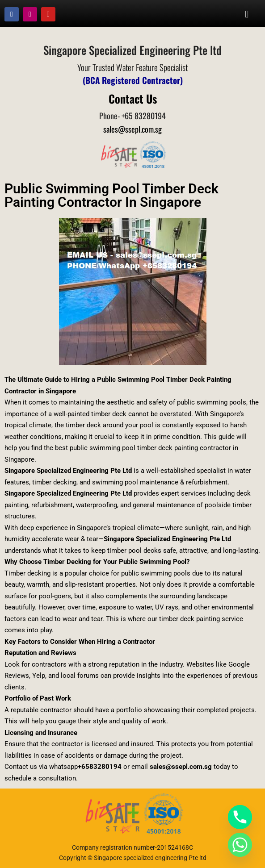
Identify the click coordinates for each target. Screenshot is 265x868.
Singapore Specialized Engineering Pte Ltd (68, 471)
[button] (247, 14)
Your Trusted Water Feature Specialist (132, 67)
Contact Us (133, 98)
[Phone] (240, 817)
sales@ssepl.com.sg (132, 129)
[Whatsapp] (240, 845)
